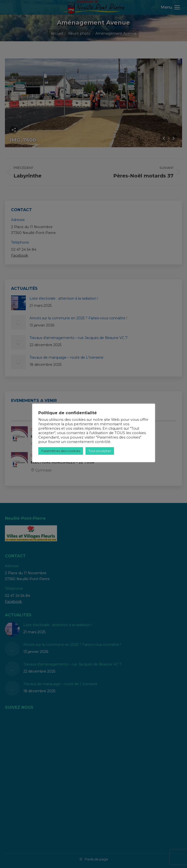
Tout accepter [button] (100, 451)
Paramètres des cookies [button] (61, 451)
